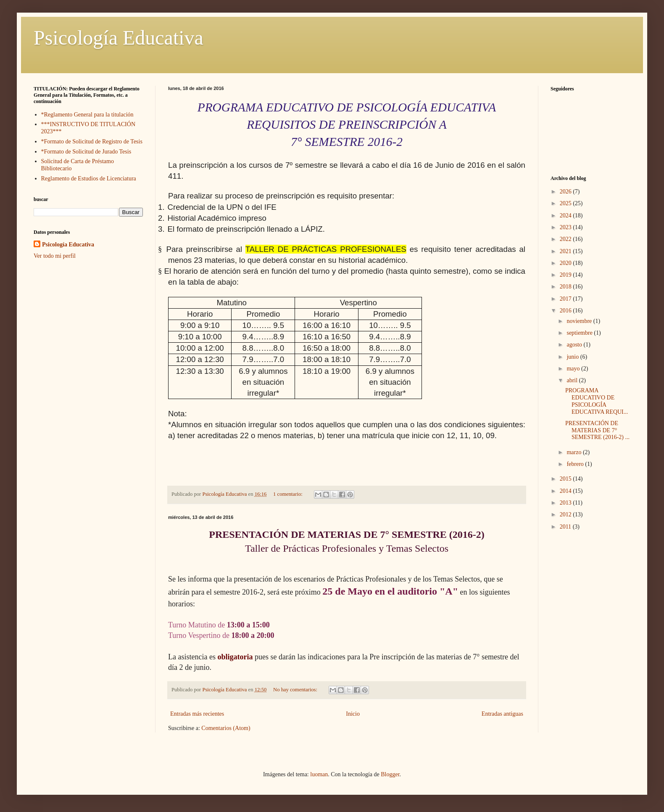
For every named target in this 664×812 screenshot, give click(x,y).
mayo (574, 369)
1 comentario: (289, 494)
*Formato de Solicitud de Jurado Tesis (86, 152)
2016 (567, 311)
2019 (567, 275)
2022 (567, 239)
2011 (566, 527)
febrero (576, 464)
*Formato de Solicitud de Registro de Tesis (92, 142)
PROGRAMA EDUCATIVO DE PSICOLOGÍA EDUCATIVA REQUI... (597, 401)
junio (573, 357)
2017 (567, 299)
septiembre (580, 333)
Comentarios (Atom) (226, 728)
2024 (567, 216)
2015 (567, 479)
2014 (567, 491)
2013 (567, 503)
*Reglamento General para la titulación (87, 115)
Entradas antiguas (502, 714)
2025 (567, 203)
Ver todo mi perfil (55, 256)
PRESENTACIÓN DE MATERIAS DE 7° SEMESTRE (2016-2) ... (597, 430)
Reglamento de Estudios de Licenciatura (89, 179)
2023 (567, 227)
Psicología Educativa (119, 38)
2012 (567, 514)
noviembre (580, 321)
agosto (575, 345)
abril (573, 380)
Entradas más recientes (197, 714)
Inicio (353, 714)
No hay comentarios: (296, 690)
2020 (567, 263)
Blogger (390, 774)
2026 (567, 192)
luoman (319, 774)
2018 (567, 287)
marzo (574, 452)
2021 (567, 251)
